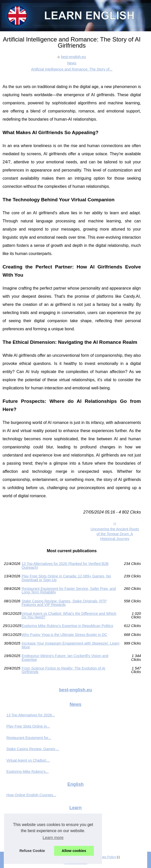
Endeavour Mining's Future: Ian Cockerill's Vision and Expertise (65, 658)
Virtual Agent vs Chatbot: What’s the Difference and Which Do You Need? (69, 615)
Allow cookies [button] (74, 851)
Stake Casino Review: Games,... (33, 749)
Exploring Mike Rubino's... (28, 772)
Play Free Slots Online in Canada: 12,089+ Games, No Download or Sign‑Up (66, 578)
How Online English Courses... (31, 795)
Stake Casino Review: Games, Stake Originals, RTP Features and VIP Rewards (64, 603)
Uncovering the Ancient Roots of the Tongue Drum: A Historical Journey (115, 534)
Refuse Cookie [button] (32, 851)
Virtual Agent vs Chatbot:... (28, 760)
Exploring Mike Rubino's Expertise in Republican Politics (67, 626)
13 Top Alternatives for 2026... (31, 715)
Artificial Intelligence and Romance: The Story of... (72, 69)
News (72, 63)
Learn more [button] (53, 838)
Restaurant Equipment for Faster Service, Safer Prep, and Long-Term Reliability (69, 590)
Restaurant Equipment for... (29, 738)
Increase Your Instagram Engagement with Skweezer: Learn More (71, 645)
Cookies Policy (105, 857)
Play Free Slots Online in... (28, 726)
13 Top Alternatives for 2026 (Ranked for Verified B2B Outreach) (65, 566)
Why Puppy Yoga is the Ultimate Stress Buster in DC (64, 635)
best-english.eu (73, 57)
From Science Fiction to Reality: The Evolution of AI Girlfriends (64, 670)
